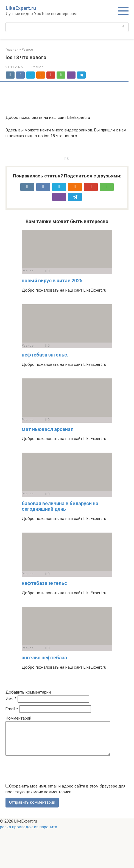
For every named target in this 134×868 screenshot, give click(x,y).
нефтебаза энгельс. (45, 355)
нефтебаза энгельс (44, 583)
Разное (37, 67)
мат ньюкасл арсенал (48, 429)
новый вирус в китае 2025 (52, 281)
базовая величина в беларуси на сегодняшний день (60, 506)
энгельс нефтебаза (44, 658)
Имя (11, 699)
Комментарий (18, 718)
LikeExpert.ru (21, 8)
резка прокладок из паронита (29, 833)
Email (12, 709)
